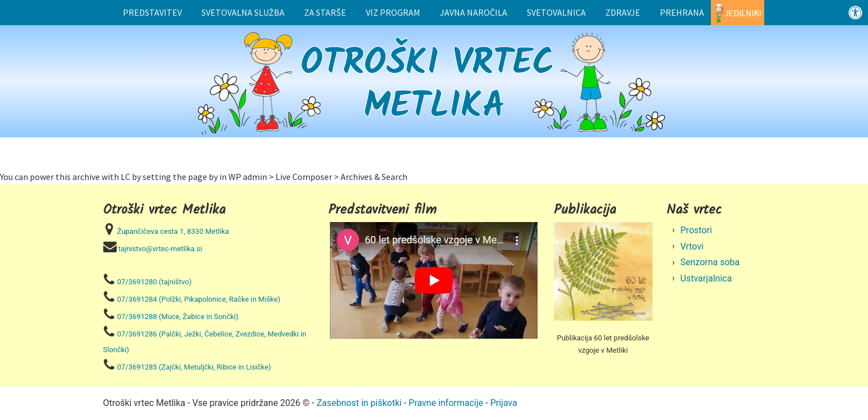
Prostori (696, 230)
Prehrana (682, 12)
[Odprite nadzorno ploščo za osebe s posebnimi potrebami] (855, 13)
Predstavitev (152, 12)
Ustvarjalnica (706, 278)
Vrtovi (692, 246)
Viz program (393, 12)
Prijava (504, 403)
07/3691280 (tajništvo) (155, 282)
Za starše (325, 12)
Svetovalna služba (243, 12)
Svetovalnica (556, 12)
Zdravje (623, 12)
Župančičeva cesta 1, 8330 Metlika (173, 231)
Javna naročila (474, 12)
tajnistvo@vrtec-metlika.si (160, 249)
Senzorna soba (710, 262)
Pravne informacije (446, 403)
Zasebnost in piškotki (359, 403)
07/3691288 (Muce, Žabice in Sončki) (178, 317)
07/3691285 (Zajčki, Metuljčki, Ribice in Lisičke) (194, 367)
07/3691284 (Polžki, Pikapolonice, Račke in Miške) (199, 299)
